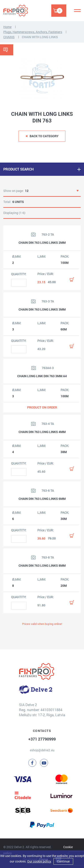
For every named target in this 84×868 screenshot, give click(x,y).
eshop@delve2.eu (42, 750)
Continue (63, 861)
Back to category (44, 136)
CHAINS (9, 37)
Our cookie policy (39, 861)
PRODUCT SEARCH (18, 169)
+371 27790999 (42, 739)
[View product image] (33, 234)
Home (7, 27)
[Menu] (77, 11)
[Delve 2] (19, 11)
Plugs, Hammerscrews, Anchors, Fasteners (33, 32)
